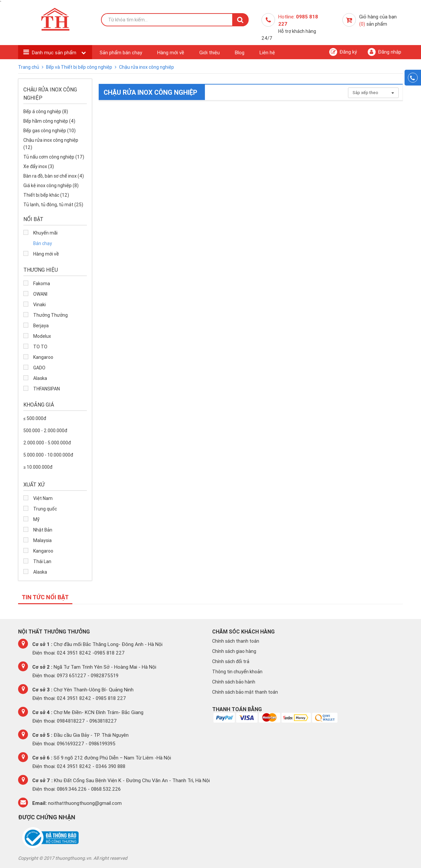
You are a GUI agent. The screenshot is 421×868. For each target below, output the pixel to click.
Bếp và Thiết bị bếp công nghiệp (80, 67)
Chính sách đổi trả (231, 661)
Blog (240, 52)
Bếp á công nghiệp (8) (46, 112)
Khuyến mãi (45, 233)
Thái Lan (42, 561)
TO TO (40, 347)
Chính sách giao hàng (234, 651)
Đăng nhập (384, 52)
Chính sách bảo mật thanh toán (245, 692)
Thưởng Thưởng (50, 315)
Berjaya (41, 326)
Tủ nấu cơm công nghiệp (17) (54, 157)
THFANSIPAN (47, 389)
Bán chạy (43, 243)
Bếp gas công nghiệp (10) (50, 131)
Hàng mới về (171, 52)
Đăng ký (343, 52)
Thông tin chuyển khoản (237, 672)
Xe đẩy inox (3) (39, 166)
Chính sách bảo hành (234, 682)
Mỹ (36, 519)
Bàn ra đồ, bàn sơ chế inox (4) (54, 176)
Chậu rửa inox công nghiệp (147, 67)
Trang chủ (29, 67)
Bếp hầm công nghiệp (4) (49, 121)
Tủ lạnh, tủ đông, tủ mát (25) (53, 205)
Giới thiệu (210, 52)
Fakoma (42, 284)
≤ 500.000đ (35, 418)
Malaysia (42, 540)
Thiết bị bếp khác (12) (46, 195)
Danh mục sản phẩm (55, 52)
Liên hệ (267, 52)
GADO (39, 368)
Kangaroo (43, 357)
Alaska (40, 378)
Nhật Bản (43, 530)
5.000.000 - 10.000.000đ (48, 455)
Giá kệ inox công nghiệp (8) (51, 186)
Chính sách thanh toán (236, 641)
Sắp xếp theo (373, 93)
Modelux (42, 336)
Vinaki (39, 305)
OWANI (40, 294)
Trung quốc (45, 509)
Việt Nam (43, 498)
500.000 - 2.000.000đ (45, 431)
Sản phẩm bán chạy (121, 52)
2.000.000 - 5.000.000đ (47, 443)
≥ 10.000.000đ (38, 467)
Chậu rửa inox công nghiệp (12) (51, 144)
